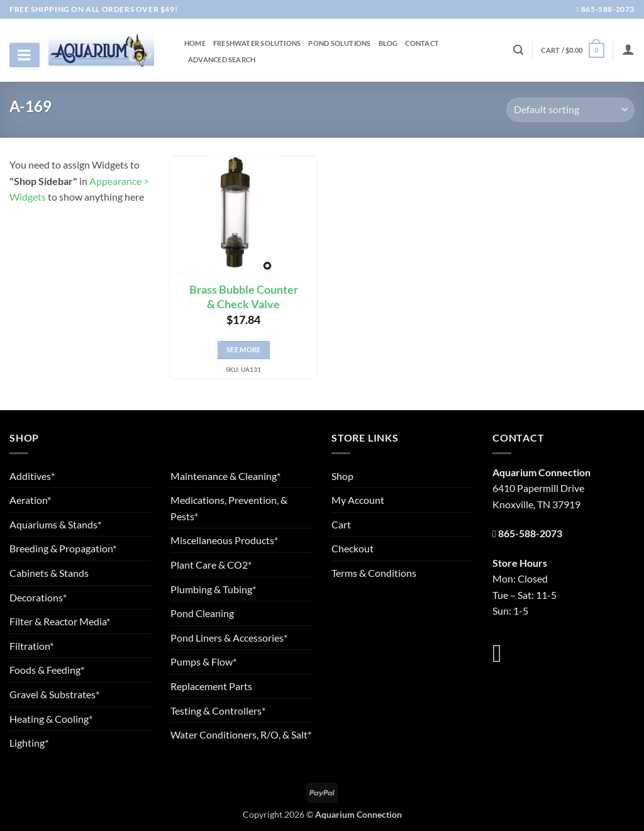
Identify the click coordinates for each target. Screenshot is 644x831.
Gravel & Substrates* (54, 694)
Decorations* (38, 597)
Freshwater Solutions (257, 43)
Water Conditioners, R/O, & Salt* (241, 734)
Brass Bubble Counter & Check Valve (244, 297)
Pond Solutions (339, 43)
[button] (572, 50)
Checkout (353, 548)
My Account (358, 500)
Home (195, 43)
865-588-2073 (605, 9)
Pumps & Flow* (203, 661)
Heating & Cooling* (51, 719)
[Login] (628, 49)
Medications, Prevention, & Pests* (229, 508)
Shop (342, 476)
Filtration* (31, 646)
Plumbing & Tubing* (213, 589)
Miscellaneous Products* (224, 540)
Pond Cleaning (202, 613)
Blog (388, 43)
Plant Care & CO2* (211, 565)
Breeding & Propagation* (63, 548)
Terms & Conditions (374, 573)
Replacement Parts (211, 686)
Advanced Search (222, 60)
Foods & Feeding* (47, 670)
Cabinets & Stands (49, 573)
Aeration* (30, 500)
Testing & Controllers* (218, 711)
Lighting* (29, 743)
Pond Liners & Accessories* (229, 638)
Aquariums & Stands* (55, 524)
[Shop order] (570, 110)
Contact (422, 43)
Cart (341, 524)
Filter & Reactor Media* (60, 621)
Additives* (32, 476)
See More (244, 349)
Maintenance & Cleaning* (225, 476)
